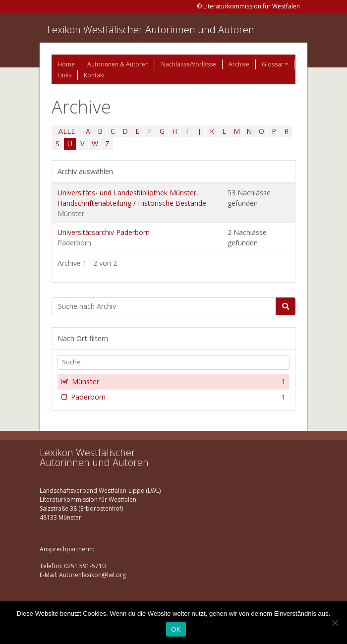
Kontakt (94, 75)
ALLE (67, 131)
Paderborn (177, 397)
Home (66, 64)
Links (64, 75)
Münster (178, 382)
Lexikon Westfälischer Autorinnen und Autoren (151, 29)
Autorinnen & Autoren (118, 64)
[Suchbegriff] (164, 306)
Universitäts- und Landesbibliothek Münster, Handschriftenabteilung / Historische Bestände (132, 203)
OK (176, 629)
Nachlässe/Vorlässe (189, 64)
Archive (239, 64)
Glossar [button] (273, 64)
